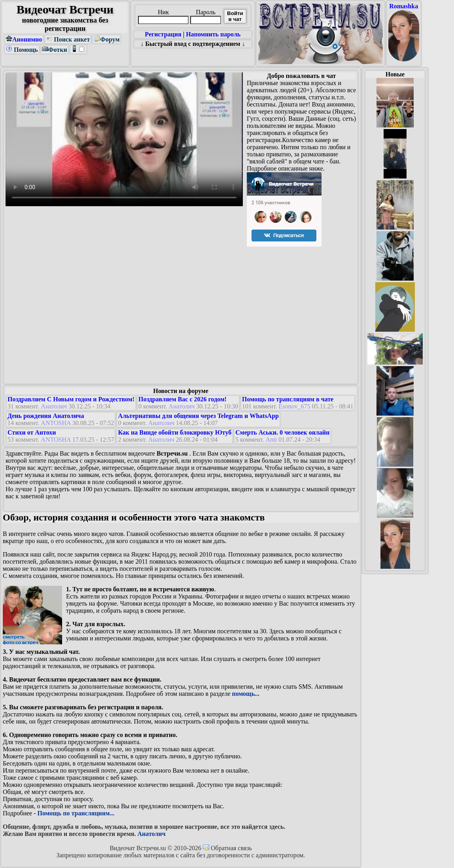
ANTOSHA (56, 423)
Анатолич (54, 406)
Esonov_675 (294, 406)
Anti (271, 440)
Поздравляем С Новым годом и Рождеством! (71, 399)
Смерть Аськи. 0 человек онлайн (282, 432)
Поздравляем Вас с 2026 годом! (183, 399)
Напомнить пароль (213, 34)
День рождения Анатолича (46, 416)
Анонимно (24, 39)
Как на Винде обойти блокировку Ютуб (175, 432)
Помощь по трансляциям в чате (288, 399)
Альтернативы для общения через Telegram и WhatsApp (198, 416)
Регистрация (163, 34)
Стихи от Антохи (32, 432)
